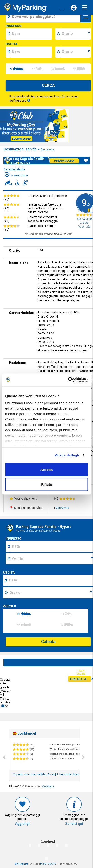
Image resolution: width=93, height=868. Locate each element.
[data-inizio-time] (75, 34)
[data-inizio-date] (31, 34)
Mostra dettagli (67, 455)
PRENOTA (81, 679)
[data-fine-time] (75, 52)
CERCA (48, 85)
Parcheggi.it (48, 864)
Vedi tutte (48, 786)
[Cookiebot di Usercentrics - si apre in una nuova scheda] (68, 380)
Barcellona (48, 149)
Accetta (46, 469)
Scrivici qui (74, 824)
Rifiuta (46, 484)
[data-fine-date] (31, 52)
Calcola (48, 642)
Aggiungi (22, 824)
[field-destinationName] (44, 17)
